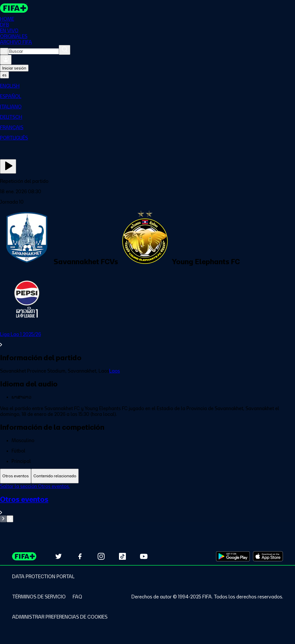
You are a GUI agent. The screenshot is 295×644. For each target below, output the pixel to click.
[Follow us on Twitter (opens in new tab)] (58, 556)
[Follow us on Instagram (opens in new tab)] (101, 556)
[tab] (16, 476)
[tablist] (147, 476)
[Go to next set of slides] (10, 519)
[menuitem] (147, 86)
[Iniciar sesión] (6, 60)
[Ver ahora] (8, 166)
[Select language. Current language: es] (4, 75)
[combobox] (34, 51)
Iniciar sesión (14, 68)
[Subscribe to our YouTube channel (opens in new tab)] (144, 556)
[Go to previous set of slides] (3, 519)
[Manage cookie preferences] (60, 617)
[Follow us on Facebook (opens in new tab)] (80, 556)
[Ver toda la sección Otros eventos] (147, 505)
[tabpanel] (147, 503)
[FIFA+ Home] (14, 8)
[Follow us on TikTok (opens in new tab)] (122, 556)
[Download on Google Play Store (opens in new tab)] (233, 556)
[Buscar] (65, 50)
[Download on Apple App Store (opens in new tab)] (268, 556)
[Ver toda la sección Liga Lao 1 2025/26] (147, 339)
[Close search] (4, 51)
